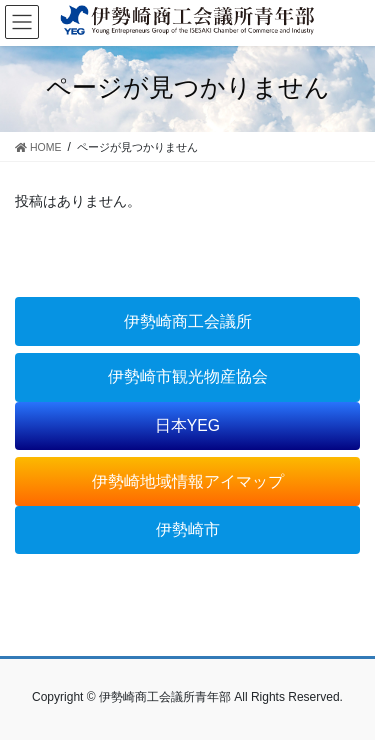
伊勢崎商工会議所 (188, 321)
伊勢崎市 (188, 529)
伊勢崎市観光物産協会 (188, 376)
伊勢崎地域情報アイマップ (188, 481)
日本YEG (187, 425)
